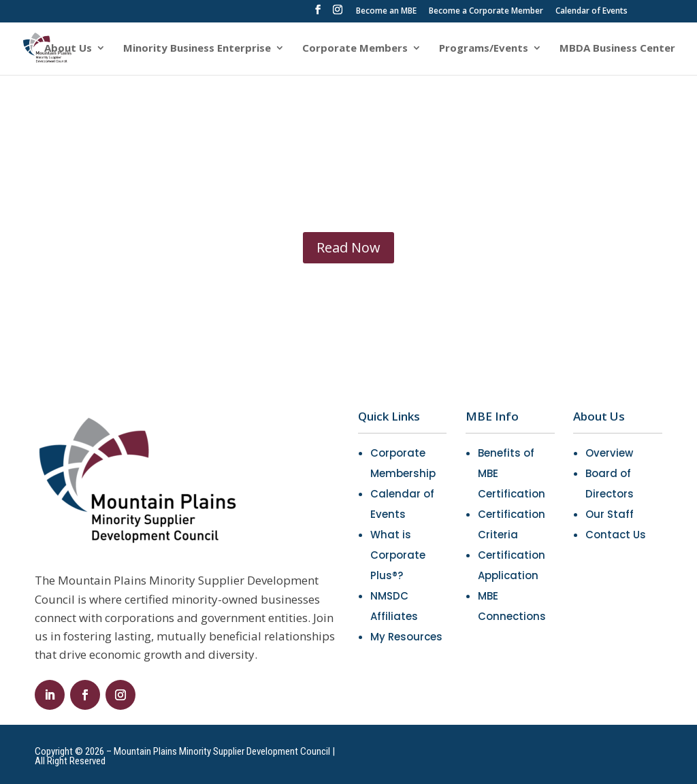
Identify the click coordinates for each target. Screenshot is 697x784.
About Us (68, 49)
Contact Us (616, 535)
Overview (609, 453)
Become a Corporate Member (486, 12)
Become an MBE (386, 12)
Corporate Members (355, 49)
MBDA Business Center (617, 49)
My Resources (406, 637)
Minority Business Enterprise (197, 49)
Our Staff (610, 514)
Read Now (348, 247)
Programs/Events (484, 49)
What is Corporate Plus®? (398, 555)
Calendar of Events (591, 12)
